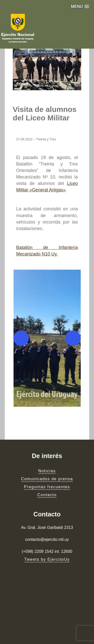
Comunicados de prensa (47, 479)
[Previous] (21, 338)
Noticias (47, 471)
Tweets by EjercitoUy (47, 559)
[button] (80, 7)
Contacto (47, 495)
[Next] (73, 338)
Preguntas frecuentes (47, 487)
